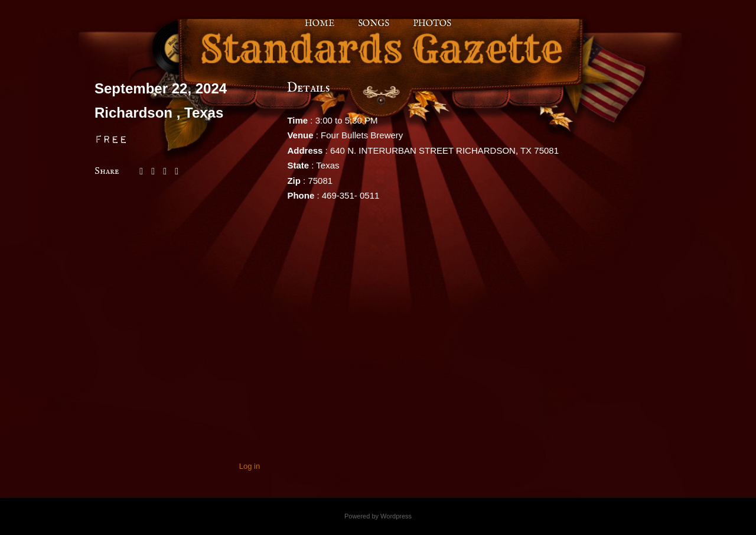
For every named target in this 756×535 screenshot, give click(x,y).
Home (320, 23)
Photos (432, 23)
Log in (250, 466)
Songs (374, 23)
